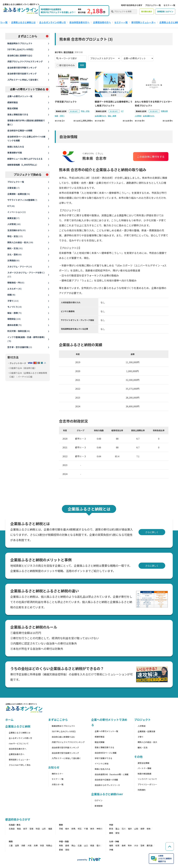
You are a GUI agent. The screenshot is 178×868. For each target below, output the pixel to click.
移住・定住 (15, 236)
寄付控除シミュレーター (144, 22)
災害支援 (13, 188)
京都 (23, 845)
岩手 (25, 829)
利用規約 (142, 790)
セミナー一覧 (169, 5)
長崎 (124, 845)
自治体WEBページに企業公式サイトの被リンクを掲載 (26, 139)
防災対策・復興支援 (19, 331)
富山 (117, 829)
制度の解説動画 (144, 774)
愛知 (117, 833)
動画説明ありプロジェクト (20, 43)
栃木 (67, 829)
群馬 (73, 829)
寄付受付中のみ (66, 65)
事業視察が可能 (15, 153)
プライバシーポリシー (147, 784)
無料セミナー (58, 774)
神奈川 (99, 829)
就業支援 (13, 218)
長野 (142, 829)
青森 (19, 829)
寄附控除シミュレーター (19, 760)
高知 (67, 850)
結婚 (11, 295)
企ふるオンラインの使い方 (53, 22)
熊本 (130, 845)
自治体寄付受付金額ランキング (22, 74)
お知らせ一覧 (58, 784)
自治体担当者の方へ (79, 22)
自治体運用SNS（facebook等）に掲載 (112, 774)
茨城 (61, 829)
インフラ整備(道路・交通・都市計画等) (26, 339)
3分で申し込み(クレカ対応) (20, 49)
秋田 (38, 829)
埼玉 (80, 829)
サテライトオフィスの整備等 (22, 200)
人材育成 (14, 224)
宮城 (31, 829)
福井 (130, 829)
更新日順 (79, 52)
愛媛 (61, 850)
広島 (80, 845)
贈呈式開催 (13, 108)
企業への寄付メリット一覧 (20, 96)
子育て (13, 301)
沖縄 (111, 850)
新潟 (111, 829)
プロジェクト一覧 (153, 5)
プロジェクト (142, 720)
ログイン (99, 800)
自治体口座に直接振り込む (20, 55)
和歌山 (49, 845)
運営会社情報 (144, 763)
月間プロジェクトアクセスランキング (25, 61)
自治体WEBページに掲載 (106, 753)
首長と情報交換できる (18, 114)
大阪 (29, 845)
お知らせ (54, 767)
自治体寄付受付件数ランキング (22, 68)
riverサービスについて (19, 743)
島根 (67, 845)
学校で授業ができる (103, 758)
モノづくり (14, 307)
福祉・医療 (14, 313)
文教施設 (13, 260)
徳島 (92, 845)
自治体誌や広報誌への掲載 (20, 130)
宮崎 (142, 845)
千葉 (86, 829)
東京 (92, 829)
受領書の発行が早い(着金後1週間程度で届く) (26, 122)
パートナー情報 (144, 768)
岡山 (73, 845)
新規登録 (99, 806)
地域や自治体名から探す (132, 5)
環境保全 (14, 319)
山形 (44, 829)
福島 (50, 829)
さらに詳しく (152, 532)
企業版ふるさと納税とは (23, 22)
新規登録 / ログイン (165, 11)
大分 (136, 845)
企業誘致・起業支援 (19, 194)
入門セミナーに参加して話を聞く (23, 80)
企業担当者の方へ (102, 22)
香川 (98, 845)
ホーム (9, 720)
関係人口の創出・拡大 (20, 242)
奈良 (42, 845)
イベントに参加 (102, 764)
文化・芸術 (14, 254)
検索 (82, 65)
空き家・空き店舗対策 (20, 347)
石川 (124, 829)
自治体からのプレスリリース (107, 785)
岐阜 (149, 829)
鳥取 (61, 845)
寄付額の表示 (147, 11)
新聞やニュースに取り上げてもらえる (25, 159)
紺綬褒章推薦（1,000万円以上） (23, 165)
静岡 (111, 833)
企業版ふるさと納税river (107, 794)
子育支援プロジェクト (66, 102)
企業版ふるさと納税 (18, 726)
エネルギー (14, 289)
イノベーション (17, 212)
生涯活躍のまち (17, 230)
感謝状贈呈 (13, 102)
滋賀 (17, 845)
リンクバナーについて (147, 779)
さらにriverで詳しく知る (20, 765)
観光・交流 (15, 248)
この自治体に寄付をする (151, 157)
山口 (86, 845)
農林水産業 (14, 325)
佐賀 (117, 845)
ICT (11, 206)
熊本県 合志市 (61, 111)
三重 (11, 845)
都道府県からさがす (18, 819)
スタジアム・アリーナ (20, 267)
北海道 (12, 829)
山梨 (136, 829)
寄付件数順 (68, 52)
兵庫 (36, 845)
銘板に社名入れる (16, 147)
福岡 (111, 845)
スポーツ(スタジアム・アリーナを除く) (26, 275)
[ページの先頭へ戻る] (170, 846)
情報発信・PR (16, 283)
